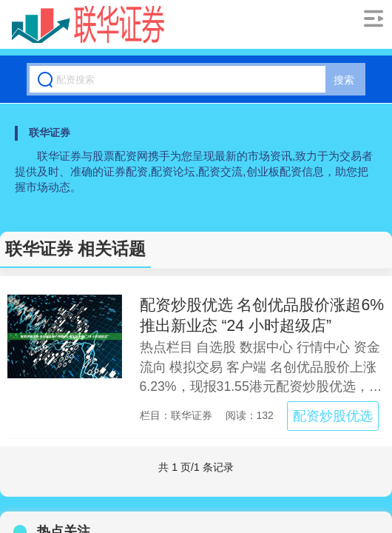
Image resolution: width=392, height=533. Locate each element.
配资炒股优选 (333, 416)
